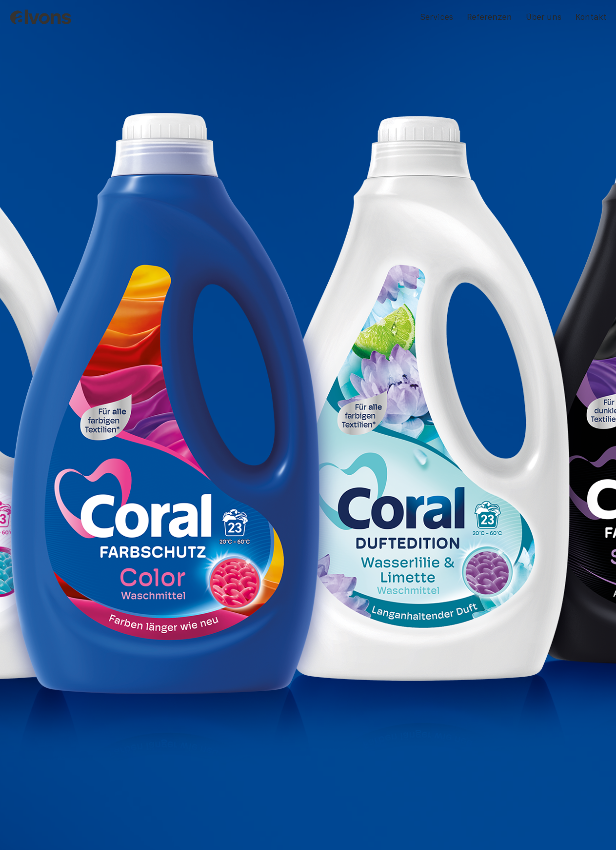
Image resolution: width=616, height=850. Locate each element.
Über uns (544, 17)
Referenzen (489, 17)
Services (437, 17)
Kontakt (591, 17)
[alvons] (42, 17)
